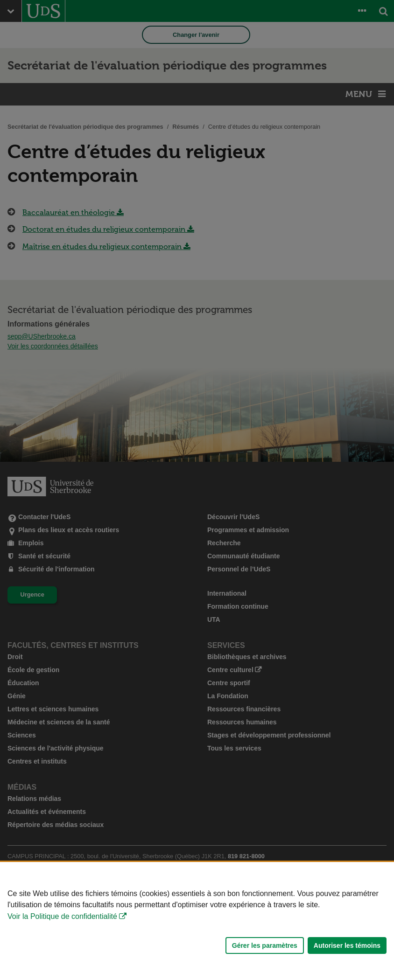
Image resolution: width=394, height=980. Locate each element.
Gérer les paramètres (265, 945)
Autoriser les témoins (347, 945)
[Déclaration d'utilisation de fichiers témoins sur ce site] (197, 921)
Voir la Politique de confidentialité (62, 916)
